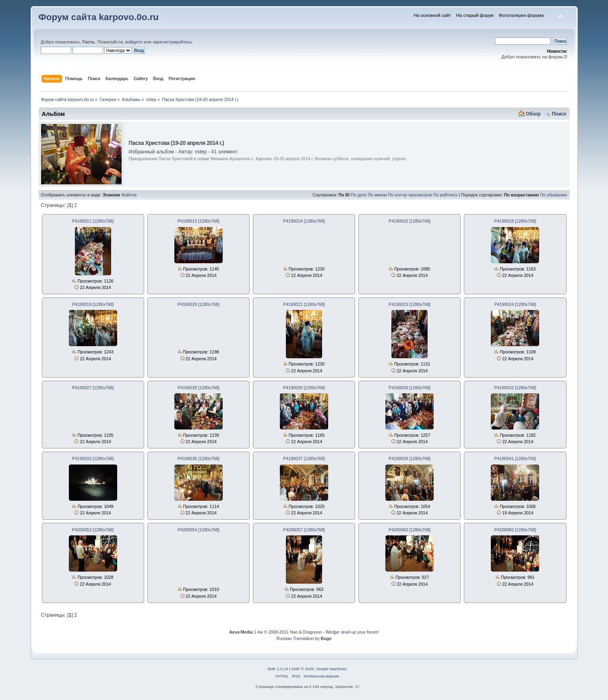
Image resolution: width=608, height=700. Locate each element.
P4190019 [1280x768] (93, 304)
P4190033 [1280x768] (93, 458)
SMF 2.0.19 (278, 669)
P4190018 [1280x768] (515, 221)
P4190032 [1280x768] (515, 388)
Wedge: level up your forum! (352, 632)
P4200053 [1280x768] (93, 530)
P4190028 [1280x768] (199, 388)
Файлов (129, 195)
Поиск (559, 114)
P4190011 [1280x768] (93, 221)
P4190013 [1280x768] (199, 221)
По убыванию (553, 195)
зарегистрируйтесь (172, 42)
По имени (377, 195)
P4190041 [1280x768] (515, 458)
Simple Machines (331, 669)
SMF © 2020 (303, 669)
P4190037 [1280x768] (304, 458)
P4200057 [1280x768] (304, 530)
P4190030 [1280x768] (409, 388)
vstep (201, 152)
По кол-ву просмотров (410, 195)
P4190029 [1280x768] (304, 388)
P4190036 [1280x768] (199, 458)
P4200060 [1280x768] (409, 530)
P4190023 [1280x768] (409, 304)
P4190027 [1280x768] (93, 388)
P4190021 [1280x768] (304, 304)
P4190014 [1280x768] (304, 221)
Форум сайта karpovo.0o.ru (99, 17)
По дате (359, 195)
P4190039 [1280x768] (409, 458)
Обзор (533, 114)
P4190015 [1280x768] (409, 221)
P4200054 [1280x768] (199, 530)
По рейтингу (445, 195)
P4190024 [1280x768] (515, 304)
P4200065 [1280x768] (515, 530)
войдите (134, 42)
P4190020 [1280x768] (199, 304)
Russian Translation (295, 638)
